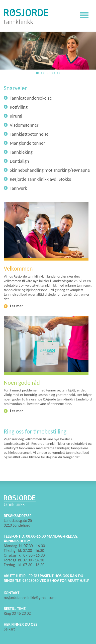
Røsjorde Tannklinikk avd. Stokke (40, 179)
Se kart (9, 629)
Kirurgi (16, 116)
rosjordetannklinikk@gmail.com (30, 598)
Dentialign (19, 161)
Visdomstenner (24, 125)
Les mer (17, 306)
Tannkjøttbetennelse (29, 134)
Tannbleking (21, 152)
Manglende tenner (27, 143)
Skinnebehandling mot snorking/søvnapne (50, 170)
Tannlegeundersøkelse (31, 98)
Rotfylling (19, 107)
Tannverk (18, 188)
